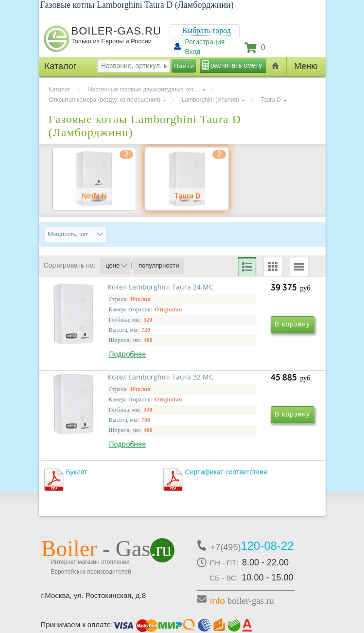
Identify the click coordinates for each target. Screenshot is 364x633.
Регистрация (205, 42)
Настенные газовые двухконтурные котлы (145, 90)
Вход (193, 52)
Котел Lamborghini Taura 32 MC (244, 387)
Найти (184, 66)
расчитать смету (236, 65)
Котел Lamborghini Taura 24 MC (112, 387)
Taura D (271, 100)
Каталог (60, 90)
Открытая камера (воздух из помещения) (105, 100)
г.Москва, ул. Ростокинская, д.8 (94, 552)
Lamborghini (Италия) (210, 100)
